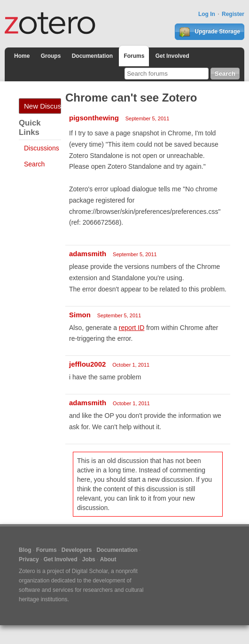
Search (34, 164)
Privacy (29, 559)
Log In (207, 14)
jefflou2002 (87, 364)
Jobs (89, 559)
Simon (80, 315)
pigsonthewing (94, 118)
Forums (134, 56)
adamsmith (88, 254)
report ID (132, 328)
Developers (77, 550)
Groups (51, 56)
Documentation (92, 56)
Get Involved (172, 56)
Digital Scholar (90, 571)
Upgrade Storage (210, 32)
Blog (25, 550)
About (108, 559)
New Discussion (43, 106)
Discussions (42, 148)
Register (233, 14)
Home (22, 56)
